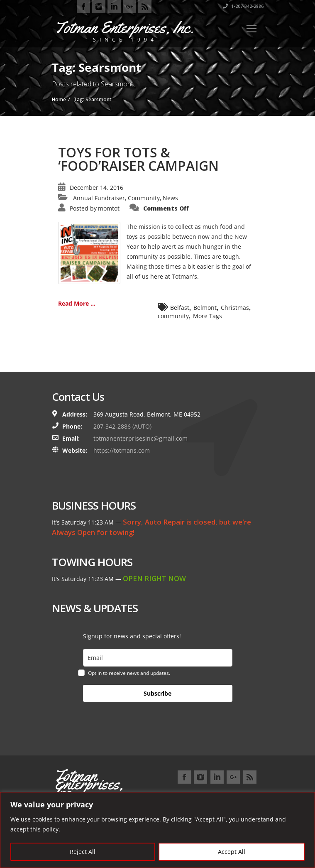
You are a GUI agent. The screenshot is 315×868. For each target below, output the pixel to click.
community (173, 316)
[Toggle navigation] (252, 29)
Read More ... (77, 303)
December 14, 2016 (96, 188)
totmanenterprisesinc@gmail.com (140, 438)
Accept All (232, 852)
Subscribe (157, 693)
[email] (158, 658)
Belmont (205, 308)
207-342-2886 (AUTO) (122, 426)
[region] (157, 830)
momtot (109, 208)
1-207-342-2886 (243, 6)
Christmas (235, 308)
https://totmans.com (122, 450)
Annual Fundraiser (99, 198)
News (170, 198)
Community (144, 198)
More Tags (208, 316)
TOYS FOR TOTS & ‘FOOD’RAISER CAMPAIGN (138, 159)
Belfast (180, 308)
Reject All (83, 852)
